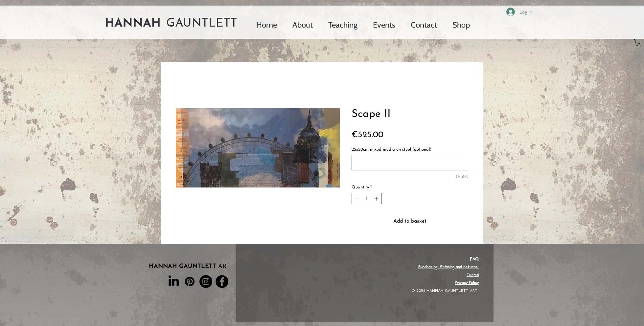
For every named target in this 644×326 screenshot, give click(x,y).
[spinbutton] (367, 199)
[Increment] (377, 199)
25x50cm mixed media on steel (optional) (391, 150)
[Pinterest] (190, 282)
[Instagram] (206, 282)
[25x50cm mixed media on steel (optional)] (410, 163)
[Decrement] (356, 199)
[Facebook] (222, 282)
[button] (638, 43)
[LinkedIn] (174, 282)
